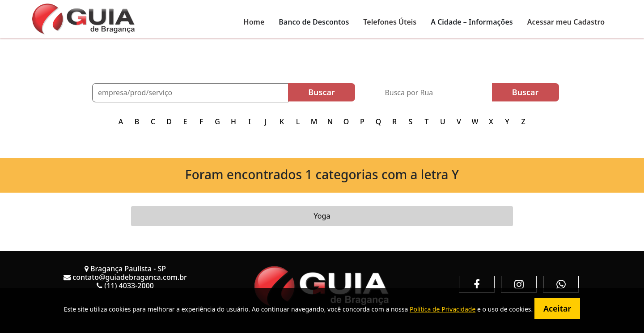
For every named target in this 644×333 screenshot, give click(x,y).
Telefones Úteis (390, 22)
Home (254, 22)
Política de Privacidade (443, 309)
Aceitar (557, 308)
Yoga (322, 216)
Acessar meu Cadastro (566, 22)
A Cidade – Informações (472, 22)
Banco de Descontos (314, 22)
